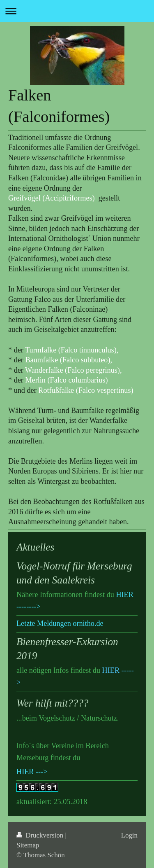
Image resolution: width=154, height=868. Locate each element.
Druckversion (41, 835)
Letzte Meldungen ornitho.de (60, 623)
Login (129, 835)
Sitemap (28, 845)
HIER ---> (32, 772)
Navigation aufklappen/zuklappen (77, 11)
